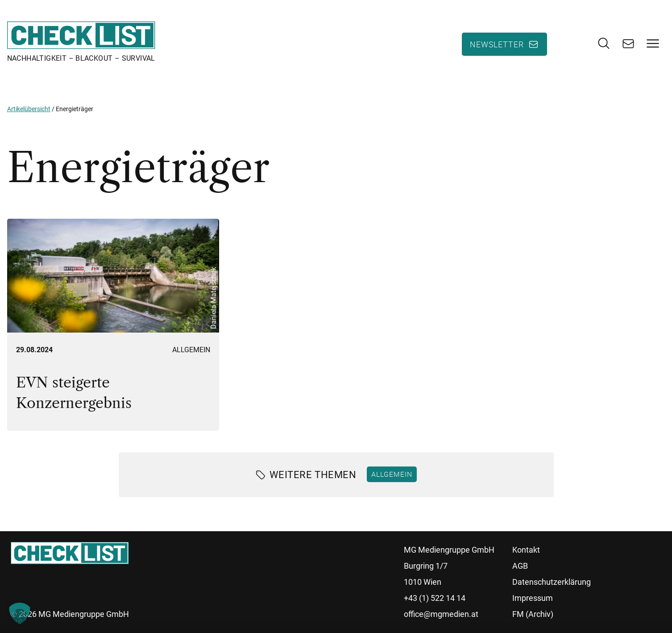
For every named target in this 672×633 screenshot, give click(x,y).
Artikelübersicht (29, 109)
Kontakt (526, 550)
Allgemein (191, 350)
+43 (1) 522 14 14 (435, 598)
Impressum (533, 598)
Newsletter (497, 44)
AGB (520, 566)
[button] (20, 613)
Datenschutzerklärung (552, 582)
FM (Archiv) (533, 614)
